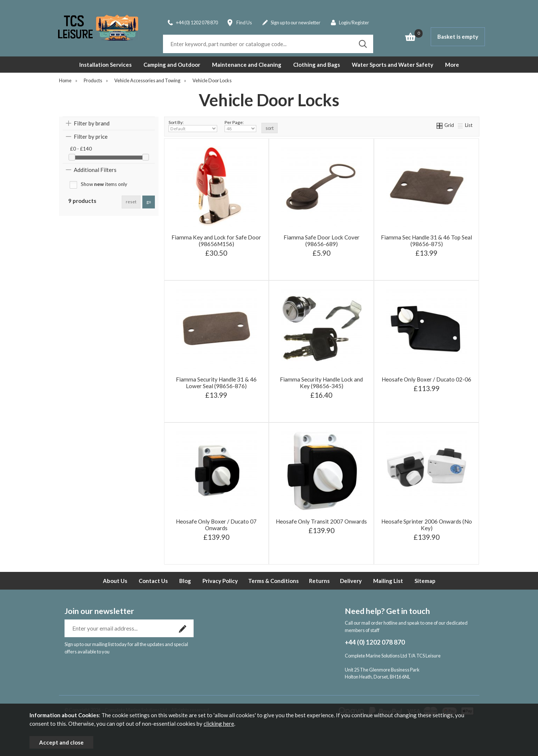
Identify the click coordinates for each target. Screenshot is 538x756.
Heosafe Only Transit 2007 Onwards (321, 521)
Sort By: (193, 126)
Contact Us (153, 581)
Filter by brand (92, 123)
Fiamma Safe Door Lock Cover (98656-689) (322, 241)
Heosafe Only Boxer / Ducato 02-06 (426, 379)
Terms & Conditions (273, 581)
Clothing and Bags (317, 65)
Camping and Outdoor (172, 65)
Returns (319, 581)
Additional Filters (95, 170)
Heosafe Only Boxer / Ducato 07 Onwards (216, 525)
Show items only (104, 184)
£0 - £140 (81, 149)
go (149, 202)
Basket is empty (458, 37)
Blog (185, 581)
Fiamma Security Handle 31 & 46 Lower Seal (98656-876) (216, 383)
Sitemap (425, 581)
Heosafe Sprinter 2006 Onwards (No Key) (427, 525)
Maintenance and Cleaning (247, 65)
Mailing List (388, 581)
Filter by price (91, 137)
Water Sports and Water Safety (393, 65)
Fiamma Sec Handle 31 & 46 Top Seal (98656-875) (426, 241)
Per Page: (240, 126)
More (452, 65)
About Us (115, 581)
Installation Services (105, 65)
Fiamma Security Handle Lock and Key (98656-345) (321, 383)
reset (131, 202)
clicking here (219, 724)
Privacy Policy (220, 581)
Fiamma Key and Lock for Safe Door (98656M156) (216, 241)
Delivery (351, 581)
